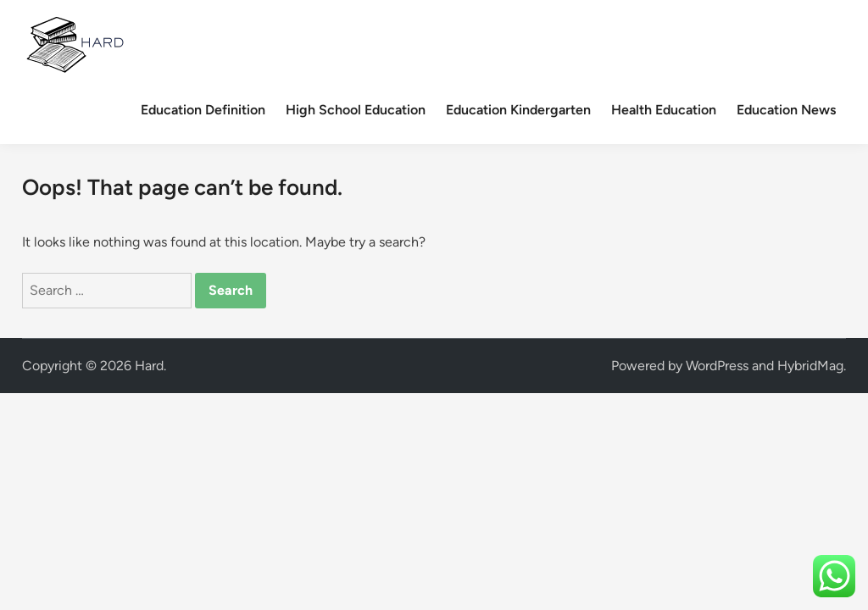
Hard (149, 366)
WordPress (717, 366)
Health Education (664, 110)
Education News (786, 110)
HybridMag (810, 366)
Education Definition (203, 110)
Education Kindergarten (518, 110)
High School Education (356, 110)
